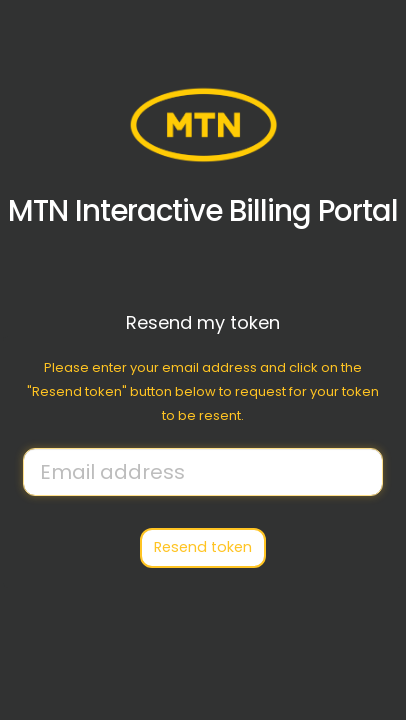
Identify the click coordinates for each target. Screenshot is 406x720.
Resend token (203, 547)
